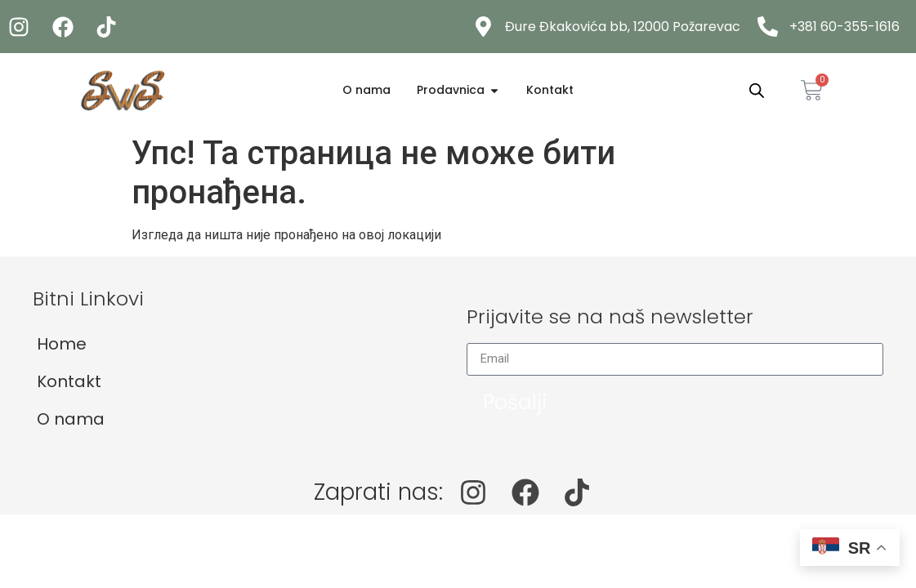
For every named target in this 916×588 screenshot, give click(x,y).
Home (62, 344)
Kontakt (69, 381)
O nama (71, 419)
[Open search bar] (757, 91)
